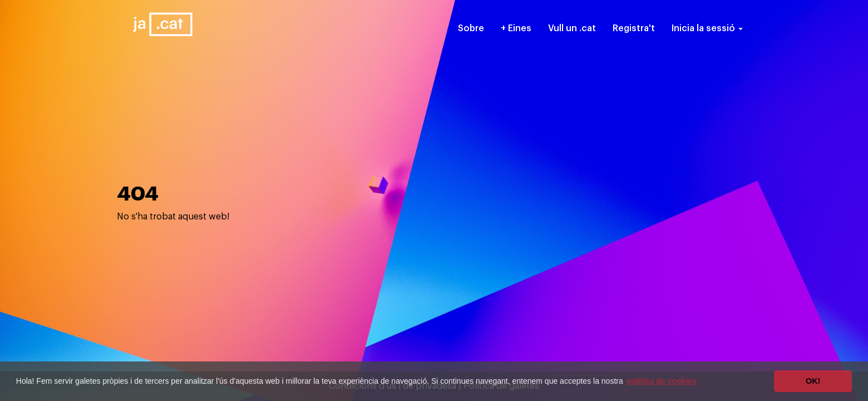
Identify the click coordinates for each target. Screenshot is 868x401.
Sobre (471, 28)
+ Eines (516, 28)
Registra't (634, 28)
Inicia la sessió (707, 28)
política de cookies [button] (661, 381)
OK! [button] (813, 381)
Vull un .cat (572, 28)
